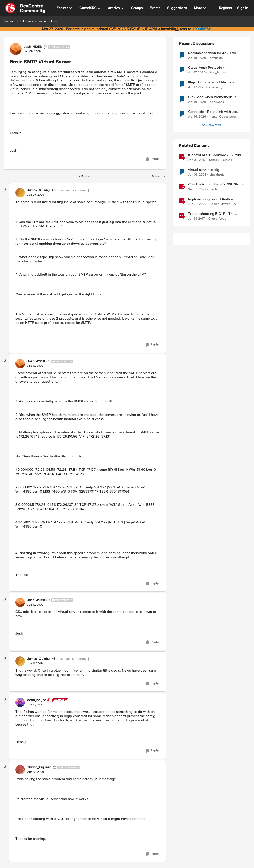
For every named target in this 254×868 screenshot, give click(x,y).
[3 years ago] (197, 175)
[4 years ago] (197, 204)
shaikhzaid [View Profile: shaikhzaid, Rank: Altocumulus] (217, 175)
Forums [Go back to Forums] (28, 21)
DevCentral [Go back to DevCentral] (11, 21)
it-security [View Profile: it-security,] (216, 87)
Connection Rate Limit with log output (213, 112)
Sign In (243, 8)
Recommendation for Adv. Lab (212, 53)
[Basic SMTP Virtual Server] (36, 195)
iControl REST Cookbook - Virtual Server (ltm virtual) (215, 155)
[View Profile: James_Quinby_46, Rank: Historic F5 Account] (20, 193)
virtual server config (204, 170)
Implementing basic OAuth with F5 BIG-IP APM (215, 199)
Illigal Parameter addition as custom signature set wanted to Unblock (213, 82)
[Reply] (152, 159)
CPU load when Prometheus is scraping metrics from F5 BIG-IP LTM (213, 97)
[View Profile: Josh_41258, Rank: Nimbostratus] (16, 49)
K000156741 (202, 29)
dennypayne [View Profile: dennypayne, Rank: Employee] (37, 700)
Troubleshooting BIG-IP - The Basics (211, 214)
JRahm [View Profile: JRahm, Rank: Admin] (215, 189)
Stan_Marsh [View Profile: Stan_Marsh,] (217, 73)
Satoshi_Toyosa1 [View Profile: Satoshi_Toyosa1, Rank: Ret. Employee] (220, 160)
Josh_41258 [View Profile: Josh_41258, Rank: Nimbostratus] (33, 47)
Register (226, 8)
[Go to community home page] (25, 8)
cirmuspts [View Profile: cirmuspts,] (216, 58)
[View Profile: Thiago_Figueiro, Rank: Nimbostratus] (20, 770)
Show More (212, 125)
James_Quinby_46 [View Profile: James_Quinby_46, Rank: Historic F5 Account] (41, 190)
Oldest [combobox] (159, 176)
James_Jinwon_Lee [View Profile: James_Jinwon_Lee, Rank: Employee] (223, 204)
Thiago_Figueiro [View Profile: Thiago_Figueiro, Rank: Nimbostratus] (39, 767)
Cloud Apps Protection (206, 68)
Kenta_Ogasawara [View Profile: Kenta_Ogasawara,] (223, 117)
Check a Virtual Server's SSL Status (216, 184)
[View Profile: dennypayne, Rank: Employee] (20, 702)
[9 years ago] (197, 160)
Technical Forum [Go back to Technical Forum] (49, 21)
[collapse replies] (5, 190)
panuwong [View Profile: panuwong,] (217, 102)
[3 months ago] (197, 58)
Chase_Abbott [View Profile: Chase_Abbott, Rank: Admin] (218, 219)
